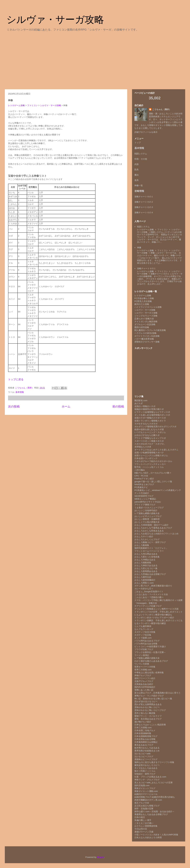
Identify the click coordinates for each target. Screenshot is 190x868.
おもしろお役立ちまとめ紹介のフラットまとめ (156, 534)
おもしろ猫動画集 (143, 563)
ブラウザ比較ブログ (144, 649)
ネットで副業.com (143, 638)
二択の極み (140, 470)
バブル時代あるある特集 (146, 644)
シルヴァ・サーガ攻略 (55, 20)
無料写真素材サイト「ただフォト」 (151, 548)
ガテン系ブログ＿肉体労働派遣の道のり (153, 586)
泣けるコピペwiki (142, 754)
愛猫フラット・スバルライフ (148, 716)
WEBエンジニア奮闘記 (145, 499)
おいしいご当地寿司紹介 (146, 510)
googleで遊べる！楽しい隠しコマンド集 (153, 482)
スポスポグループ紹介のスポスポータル (153, 461)
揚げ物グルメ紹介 (143, 722)
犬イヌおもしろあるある (146, 768)
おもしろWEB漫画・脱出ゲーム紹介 (152, 525)
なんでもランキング (144, 629)
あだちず (139, 403)
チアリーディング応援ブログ (148, 606)
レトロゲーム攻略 (16, 105)
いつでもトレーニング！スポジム (150, 432)
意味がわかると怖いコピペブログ (150, 710)
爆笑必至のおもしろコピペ (147, 765)
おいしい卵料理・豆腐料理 (147, 519)
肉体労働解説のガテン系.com (148, 800)
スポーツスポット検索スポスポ (149, 441)
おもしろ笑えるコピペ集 (146, 568)
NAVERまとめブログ (144, 484)
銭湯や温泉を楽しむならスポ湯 (149, 429)
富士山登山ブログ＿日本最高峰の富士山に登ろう (157, 693)
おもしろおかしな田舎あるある (149, 531)
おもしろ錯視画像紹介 (145, 580)
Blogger (100, 857)
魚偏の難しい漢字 (143, 820)
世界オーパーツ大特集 (145, 667)
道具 (137, 180)
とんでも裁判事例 (143, 626)
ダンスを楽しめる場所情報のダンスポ (152, 415)
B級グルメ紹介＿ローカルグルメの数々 (153, 473)
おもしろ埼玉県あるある (146, 554)
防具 (137, 170)
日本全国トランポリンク (146, 458)
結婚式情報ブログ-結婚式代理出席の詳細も (155, 797)
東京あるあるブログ (144, 745)
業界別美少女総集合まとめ (147, 751)
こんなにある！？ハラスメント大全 (151, 594)
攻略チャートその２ (144, 202)
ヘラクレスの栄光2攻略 (145, 333)
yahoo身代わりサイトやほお (148, 502)
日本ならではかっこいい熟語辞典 (150, 725)
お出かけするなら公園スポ (147, 435)
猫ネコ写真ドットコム (145, 771)
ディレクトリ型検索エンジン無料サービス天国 (156, 609)
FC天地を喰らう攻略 (144, 298)
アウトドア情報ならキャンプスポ (150, 438)
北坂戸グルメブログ (144, 681)
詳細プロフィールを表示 (146, 132)
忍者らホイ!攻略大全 (144, 319)
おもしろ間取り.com (144, 583)
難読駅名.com (141, 400)
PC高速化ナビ (141, 487)
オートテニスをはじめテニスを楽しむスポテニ (156, 450)
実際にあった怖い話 (144, 690)
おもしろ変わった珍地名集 (147, 557)
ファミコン (32, 105)
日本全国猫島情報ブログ (146, 736)
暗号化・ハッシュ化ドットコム (149, 467)
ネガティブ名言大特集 (145, 632)
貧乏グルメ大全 (142, 803)
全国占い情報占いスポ (145, 406)
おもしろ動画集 (142, 545)
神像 (139, 248)
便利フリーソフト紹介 (145, 678)
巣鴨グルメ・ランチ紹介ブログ (149, 696)
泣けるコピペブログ (144, 756)
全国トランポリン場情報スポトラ (150, 421)
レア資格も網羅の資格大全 (147, 513)
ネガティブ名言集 (143, 635)
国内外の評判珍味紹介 (145, 687)
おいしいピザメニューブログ (148, 516)
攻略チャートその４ (144, 212)
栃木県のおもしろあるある (147, 748)
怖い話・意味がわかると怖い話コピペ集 (153, 699)
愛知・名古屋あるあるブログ (148, 719)
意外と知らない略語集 (145, 713)
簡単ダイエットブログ (145, 788)
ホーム (66, 407)
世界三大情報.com (143, 670)
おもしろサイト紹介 (144, 537)
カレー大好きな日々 (144, 589)
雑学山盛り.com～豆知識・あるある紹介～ (154, 811)
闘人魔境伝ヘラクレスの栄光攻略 (150, 330)
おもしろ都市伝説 (143, 577)
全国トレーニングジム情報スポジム (151, 455)
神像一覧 (139, 185)
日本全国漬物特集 (143, 733)
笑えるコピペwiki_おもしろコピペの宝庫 (154, 783)
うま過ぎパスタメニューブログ (149, 508)
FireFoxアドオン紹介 (144, 479)
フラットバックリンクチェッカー (150, 464)
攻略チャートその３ (144, 207)
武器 (137, 164)
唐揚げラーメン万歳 (144, 832)
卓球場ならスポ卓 (143, 447)
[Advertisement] (95, 60)
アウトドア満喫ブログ (145, 505)
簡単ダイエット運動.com (146, 791)
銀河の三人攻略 (142, 304)
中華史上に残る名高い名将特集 (149, 673)
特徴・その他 (141, 159)
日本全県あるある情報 (145, 739)
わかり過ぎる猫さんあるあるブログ (151, 661)
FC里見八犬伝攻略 (143, 301)
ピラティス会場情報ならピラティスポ (152, 412)
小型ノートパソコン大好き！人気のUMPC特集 (156, 835)
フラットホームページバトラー (149, 551)
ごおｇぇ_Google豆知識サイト (149, 592)
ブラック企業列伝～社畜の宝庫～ (150, 652)
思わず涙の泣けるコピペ (146, 701)
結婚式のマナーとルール (146, 794)
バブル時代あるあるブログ (147, 641)
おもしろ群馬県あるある (146, 571)
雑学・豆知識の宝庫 (144, 809)
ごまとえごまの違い (144, 823)
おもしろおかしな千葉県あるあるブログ (153, 528)
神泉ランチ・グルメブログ (147, 780)
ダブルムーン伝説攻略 (145, 324)
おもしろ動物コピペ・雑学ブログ (150, 542)
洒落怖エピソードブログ (146, 759)
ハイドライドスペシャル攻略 (148, 307)
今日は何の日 (141, 829)
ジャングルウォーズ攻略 (146, 316)
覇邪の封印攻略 (142, 327)
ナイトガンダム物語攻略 (146, 322)
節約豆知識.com (142, 785)
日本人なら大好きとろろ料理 (148, 838)
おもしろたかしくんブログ (147, 539)
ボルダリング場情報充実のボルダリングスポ (155, 427)
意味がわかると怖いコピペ (147, 707)
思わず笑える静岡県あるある (148, 704)
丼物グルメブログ (143, 675)
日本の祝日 (140, 817)
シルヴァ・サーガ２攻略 (146, 313)
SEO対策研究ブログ (144, 496)
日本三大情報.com (143, 728)
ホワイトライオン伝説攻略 (147, 336)
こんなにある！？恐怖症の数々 (149, 597)
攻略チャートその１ (144, 197)
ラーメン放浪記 (142, 655)
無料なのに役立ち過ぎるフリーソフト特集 (154, 762)
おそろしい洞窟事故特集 (146, 826)
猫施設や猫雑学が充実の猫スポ (149, 409)
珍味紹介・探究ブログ (145, 774)
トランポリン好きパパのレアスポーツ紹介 (154, 618)
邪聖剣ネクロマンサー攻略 (147, 342)
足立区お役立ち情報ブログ (147, 806)
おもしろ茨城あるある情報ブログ (150, 574)
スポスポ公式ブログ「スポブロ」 (150, 444)
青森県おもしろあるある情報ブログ (151, 814)
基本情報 (20, 392)
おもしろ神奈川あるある (146, 565)
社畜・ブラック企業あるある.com (150, 777)
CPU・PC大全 (141, 476)
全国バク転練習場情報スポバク (149, 453)
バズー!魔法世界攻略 (144, 339)
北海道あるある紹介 (144, 684)
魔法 (137, 175)
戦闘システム (141, 154)
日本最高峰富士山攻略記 (146, 742)
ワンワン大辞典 (142, 664)
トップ (138, 143)
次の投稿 (14, 407)
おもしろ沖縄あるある (145, 560)
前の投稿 (118, 407)
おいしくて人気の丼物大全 (147, 522)
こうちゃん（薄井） (162, 109)
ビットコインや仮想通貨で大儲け (150, 646)
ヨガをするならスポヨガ (146, 424)
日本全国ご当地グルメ (145, 730)
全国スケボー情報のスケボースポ (150, 418)
